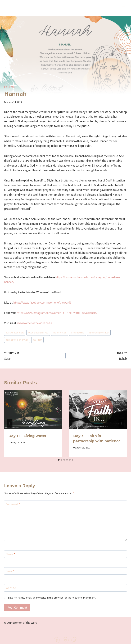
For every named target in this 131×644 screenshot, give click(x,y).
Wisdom (37, 340)
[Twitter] (66, 640)
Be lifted (9, 87)
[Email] (65, 571)
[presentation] (33, 410)
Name (10, 554)
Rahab (98, 355)
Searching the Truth (99, 333)
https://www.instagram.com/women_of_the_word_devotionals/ (57, 313)
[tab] (59, 460)
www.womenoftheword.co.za (34, 323)
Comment (13, 504)
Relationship (78, 333)
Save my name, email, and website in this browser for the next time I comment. (52, 598)
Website (11, 588)
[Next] (121, 423)
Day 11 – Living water (27, 436)
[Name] (65, 554)
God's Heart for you (38, 333)
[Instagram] (74, 640)
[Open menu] (123, 5)
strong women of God (17, 340)
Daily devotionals (15, 333)
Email (10, 571)
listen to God (60, 333)
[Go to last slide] (10, 423)
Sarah (33, 355)
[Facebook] (57, 640)
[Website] (65, 588)
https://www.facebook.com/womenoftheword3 (42, 303)
